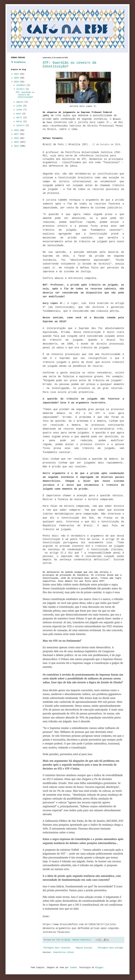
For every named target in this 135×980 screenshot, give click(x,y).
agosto (20, 102)
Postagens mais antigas (111, 948)
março (20, 121)
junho (20, 110)
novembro (21, 85)
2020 (17, 78)
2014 (17, 146)
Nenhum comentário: (83, 940)
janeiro (21, 125)
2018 (17, 130)
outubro (21, 89)
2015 (17, 142)
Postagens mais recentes (57, 948)
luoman (73, 968)
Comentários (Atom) (64, 952)
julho (20, 106)
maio (19, 114)
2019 (17, 82)
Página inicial (84, 948)
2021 (17, 74)
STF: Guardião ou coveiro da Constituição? (25, 95)
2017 (17, 134)
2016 (17, 138)
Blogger (99, 968)
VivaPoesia (20, 62)
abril (20, 118)
